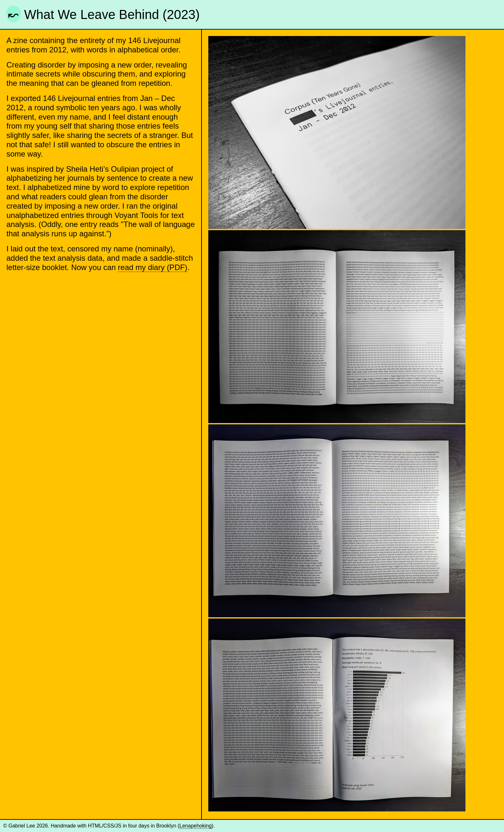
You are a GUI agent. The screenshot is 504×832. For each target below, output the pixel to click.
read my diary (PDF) (153, 267)
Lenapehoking (196, 826)
